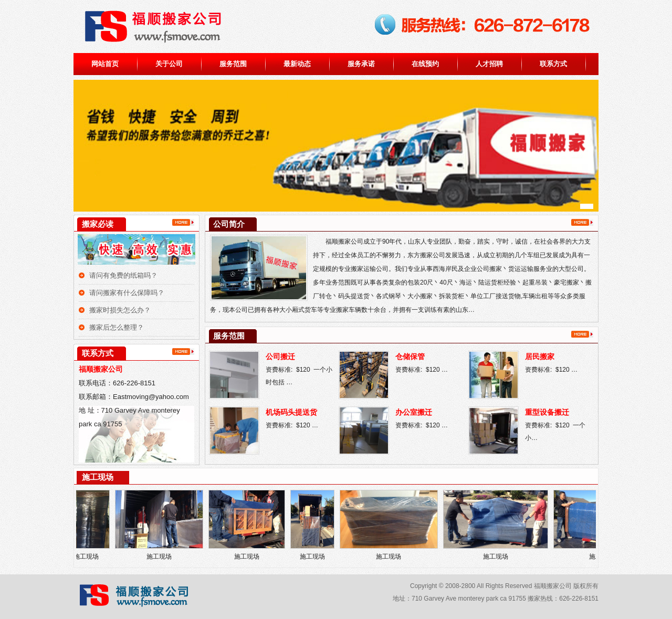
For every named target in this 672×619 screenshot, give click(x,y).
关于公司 (169, 64)
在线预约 (425, 64)
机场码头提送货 (291, 412)
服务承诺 (361, 64)
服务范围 (233, 64)
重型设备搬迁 (547, 412)
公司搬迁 (280, 357)
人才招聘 (489, 64)
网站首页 (105, 64)
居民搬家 (540, 357)
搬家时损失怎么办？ (120, 310)
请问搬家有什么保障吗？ (127, 293)
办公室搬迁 (414, 412)
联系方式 (553, 64)
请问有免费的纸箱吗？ (123, 275)
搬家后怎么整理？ (117, 327)
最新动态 (297, 64)
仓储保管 (410, 357)
